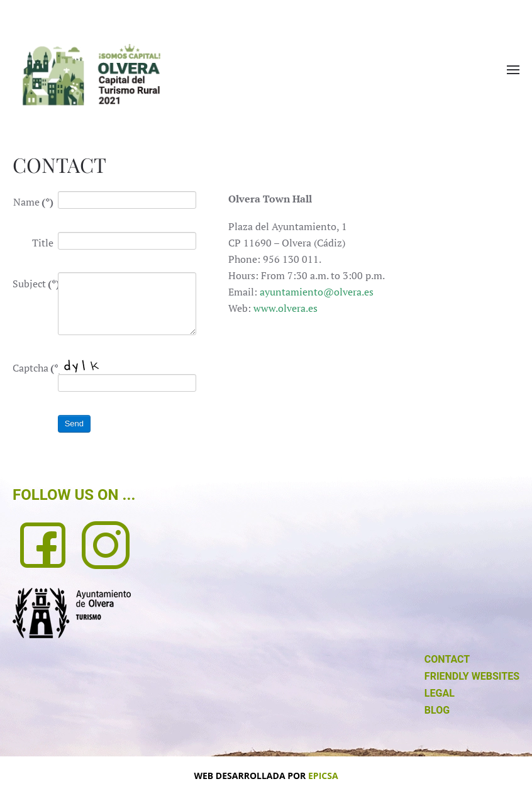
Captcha (33, 368)
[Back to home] (91, 75)
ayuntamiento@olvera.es (317, 292)
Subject (33, 284)
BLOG (437, 710)
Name (33, 202)
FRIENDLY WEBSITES (472, 676)
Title (43, 243)
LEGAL (440, 693)
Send (74, 423)
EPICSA (323, 776)
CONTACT (447, 659)
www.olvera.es (285, 308)
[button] (513, 70)
